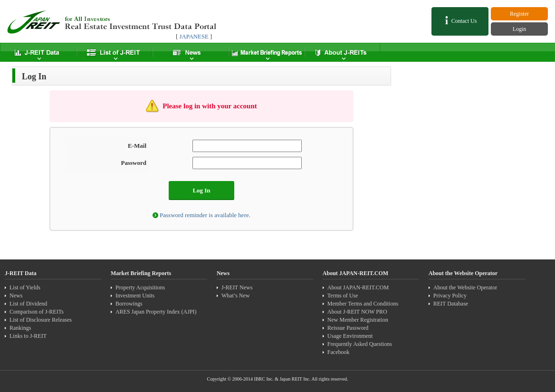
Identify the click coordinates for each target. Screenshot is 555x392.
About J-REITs (342, 52)
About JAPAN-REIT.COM (358, 287)
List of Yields (25, 287)
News (190, 52)
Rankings (20, 328)
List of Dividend (28, 304)
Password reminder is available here (204, 215)
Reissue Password (348, 328)
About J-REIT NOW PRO (357, 312)
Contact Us (460, 20)
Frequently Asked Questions (360, 344)
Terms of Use (343, 296)
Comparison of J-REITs (37, 312)
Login (520, 29)
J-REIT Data (38, 52)
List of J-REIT (114, 52)
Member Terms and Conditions (363, 304)
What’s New (236, 296)
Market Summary (266, 52)
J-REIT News (237, 287)
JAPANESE (194, 37)
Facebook (339, 352)
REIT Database (451, 304)
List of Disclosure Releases (41, 320)
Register (519, 14)
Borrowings (129, 304)
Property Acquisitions (140, 287)
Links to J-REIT (28, 336)
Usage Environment (350, 336)
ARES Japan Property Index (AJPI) (156, 312)
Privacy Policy (450, 296)
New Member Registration (358, 320)
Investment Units (135, 296)
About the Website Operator (465, 287)
